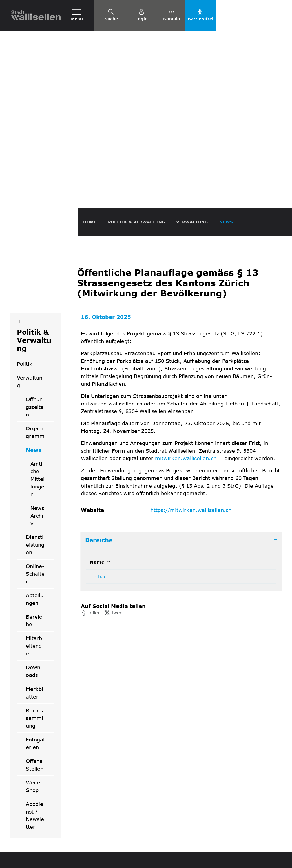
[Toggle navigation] (77, 15)
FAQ (194, 860)
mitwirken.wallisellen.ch (189, 336)
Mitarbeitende (34, 524)
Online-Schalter (35, 452)
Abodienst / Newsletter (35, 693)
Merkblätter (35, 571)
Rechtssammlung (35, 596)
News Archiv (37, 394)
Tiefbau (98, 454)
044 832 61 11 (167, 783)
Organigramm (35, 310)
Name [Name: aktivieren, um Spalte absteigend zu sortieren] (97, 440)
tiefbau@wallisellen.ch (217, 454)
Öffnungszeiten (35, 285)
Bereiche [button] (99, 418)
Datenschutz (214, 860)
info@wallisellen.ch (172, 790)
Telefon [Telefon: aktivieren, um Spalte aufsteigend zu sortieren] (140, 440)
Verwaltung (30, 259)
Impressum (241, 860)
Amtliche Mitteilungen (37, 357)
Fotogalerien (35, 621)
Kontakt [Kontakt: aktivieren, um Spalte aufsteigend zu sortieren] (202, 440)
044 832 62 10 (147, 454)
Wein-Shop (33, 664)
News (40, 330)
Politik (25, 242)
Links (276, 860)
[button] (91, 491)
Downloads (34, 549)
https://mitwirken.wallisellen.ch (194, 388)
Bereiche (34, 499)
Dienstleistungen (35, 423)
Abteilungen (35, 477)
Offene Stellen (35, 643)
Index (262, 860)
